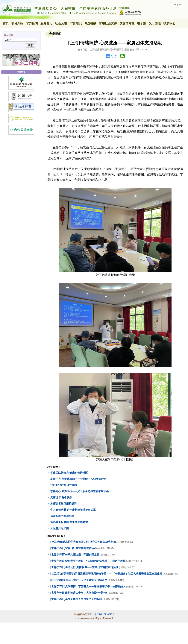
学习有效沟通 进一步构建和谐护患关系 (73, 510)
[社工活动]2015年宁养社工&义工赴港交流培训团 (79, 580)
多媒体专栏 (127, 23)
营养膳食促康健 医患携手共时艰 (69, 522)
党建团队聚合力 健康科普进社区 (69, 473)
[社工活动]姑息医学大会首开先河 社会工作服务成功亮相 (83, 542)
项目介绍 (17, 23)
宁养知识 (76, 23)
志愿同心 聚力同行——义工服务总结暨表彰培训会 (80, 491)
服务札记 (46, 23)
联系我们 (169, 23)
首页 (6, 23)
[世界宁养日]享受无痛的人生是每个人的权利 (76, 599)
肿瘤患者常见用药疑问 (63, 504)
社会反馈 (61, 23)
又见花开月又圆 (60, 528)
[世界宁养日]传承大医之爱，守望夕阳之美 (75, 555)
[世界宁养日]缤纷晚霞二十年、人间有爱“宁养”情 (79, 593)
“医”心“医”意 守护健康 (64, 485)
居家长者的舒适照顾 (62, 516)
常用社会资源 (108, 23)
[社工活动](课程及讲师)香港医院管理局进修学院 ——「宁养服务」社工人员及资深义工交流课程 (106, 574)
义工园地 (155, 23)
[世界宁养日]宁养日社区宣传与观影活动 (73, 548)
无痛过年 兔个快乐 (61, 497)
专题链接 (90, 23)
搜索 (30, 45)
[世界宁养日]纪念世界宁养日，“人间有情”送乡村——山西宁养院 (88, 561)
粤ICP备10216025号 (104, 614)
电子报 (142, 23)
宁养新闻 (32, 23)
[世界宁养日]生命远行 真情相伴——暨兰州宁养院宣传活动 (84, 567)
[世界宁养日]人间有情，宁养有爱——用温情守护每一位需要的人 (88, 586)
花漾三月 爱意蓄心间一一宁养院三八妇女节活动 (78, 479)
